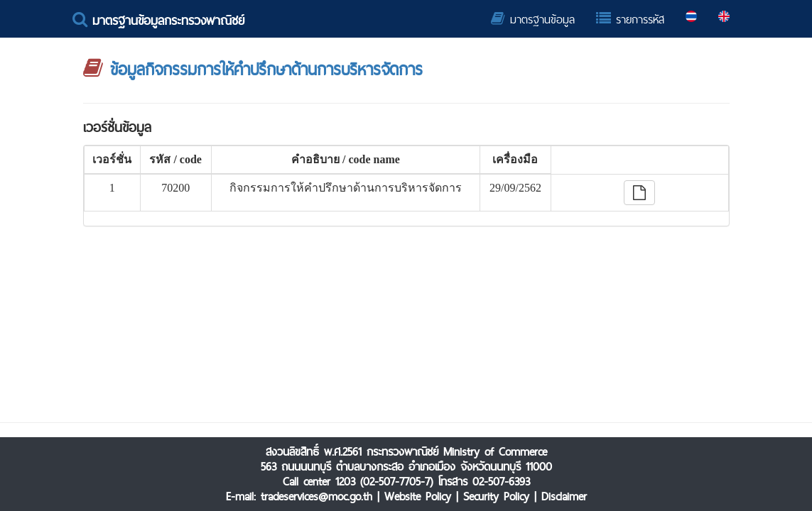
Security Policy (496, 496)
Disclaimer (564, 496)
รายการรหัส (630, 20)
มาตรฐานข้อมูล (533, 20)
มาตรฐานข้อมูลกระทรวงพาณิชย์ (158, 20)
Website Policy (418, 496)
